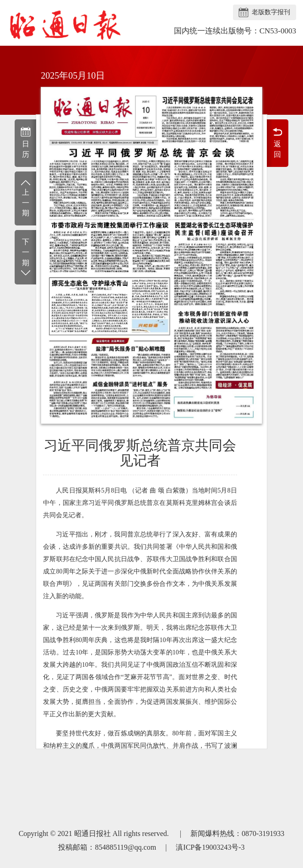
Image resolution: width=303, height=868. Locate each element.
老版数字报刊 (271, 12)
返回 (278, 142)
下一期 (25, 258)
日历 (25, 142)
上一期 (25, 198)
